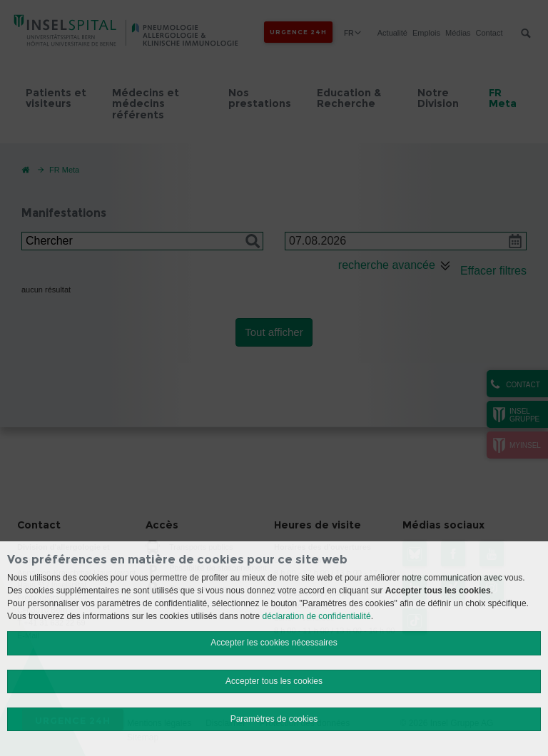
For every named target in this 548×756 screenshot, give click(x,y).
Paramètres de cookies (274, 719)
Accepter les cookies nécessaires (274, 643)
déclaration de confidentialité (317, 616)
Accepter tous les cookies (274, 681)
